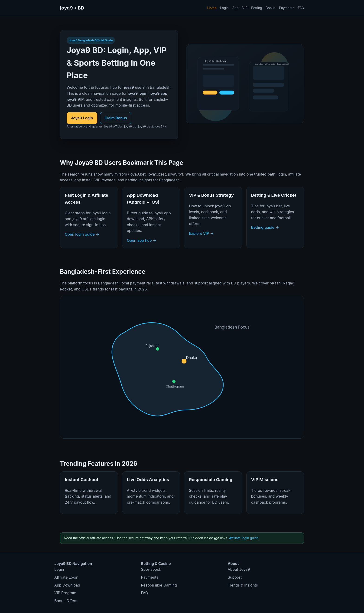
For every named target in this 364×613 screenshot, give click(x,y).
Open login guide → (82, 234)
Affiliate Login (66, 577)
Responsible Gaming (159, 585)
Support (235, 577)
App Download (67, 585)
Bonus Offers (66, 601)
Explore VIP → (201, 233)
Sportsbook (151, 569)
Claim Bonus (116, 118)
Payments (287, 8)
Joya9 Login (82, 118)
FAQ (301, 8)
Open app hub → (142, 240)
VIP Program (65, 593)
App (236, 8)
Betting (257, 8)
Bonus (271, 8)
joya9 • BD (72, 8)
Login (224, 8)
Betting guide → (265, 227)
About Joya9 (239, 569)
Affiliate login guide (244, 538)
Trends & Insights (243, 585)
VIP (245, 8)
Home (212, 8)
